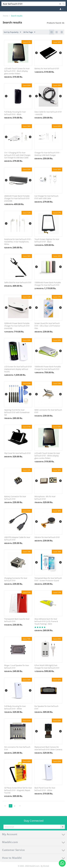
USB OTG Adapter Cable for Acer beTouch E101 (17, 539)
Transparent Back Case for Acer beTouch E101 (17, 620)
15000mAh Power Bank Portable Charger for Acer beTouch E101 (48, 284)
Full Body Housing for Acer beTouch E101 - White (15, 707)
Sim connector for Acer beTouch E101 (17, 748)
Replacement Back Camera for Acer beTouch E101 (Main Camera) (48, 748)
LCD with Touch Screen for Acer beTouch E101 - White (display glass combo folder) (47, 456)
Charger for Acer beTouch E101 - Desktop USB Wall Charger (47, 154)
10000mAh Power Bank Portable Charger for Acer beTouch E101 (48, 368)
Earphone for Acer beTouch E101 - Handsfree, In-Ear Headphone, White (18, 242)
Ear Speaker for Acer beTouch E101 (46, 707)
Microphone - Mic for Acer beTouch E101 (45, 498)
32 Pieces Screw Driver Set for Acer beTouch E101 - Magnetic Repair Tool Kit (18, 790)
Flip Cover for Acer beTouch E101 (18, 453)
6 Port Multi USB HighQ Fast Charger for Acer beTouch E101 (47, 667)
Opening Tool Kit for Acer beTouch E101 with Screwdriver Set (17, 412)
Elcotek (46, 866)
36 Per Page (29, 32)
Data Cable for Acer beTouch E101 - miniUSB (48, 113)
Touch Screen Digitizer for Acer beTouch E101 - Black (47, 240)
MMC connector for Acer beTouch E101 (48, 411)
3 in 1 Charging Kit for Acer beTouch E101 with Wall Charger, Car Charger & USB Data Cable (17, 155)
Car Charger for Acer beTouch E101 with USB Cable (46, 197)
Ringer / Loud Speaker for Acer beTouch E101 (17, 667)
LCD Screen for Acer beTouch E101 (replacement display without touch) (18, 369)
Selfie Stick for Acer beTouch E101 (18, 282)
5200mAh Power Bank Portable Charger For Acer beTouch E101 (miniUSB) (17, 326)
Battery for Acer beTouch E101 (47, 69)
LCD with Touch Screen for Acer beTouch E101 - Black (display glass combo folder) (17, 71)
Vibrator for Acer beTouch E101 (47, 537)
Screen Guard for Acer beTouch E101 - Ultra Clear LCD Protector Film (47, 326)
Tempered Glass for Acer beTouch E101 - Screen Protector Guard (48, 579)
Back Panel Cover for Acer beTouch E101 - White (45, 789)
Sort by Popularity (12, 32)
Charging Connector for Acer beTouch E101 (16, 579)
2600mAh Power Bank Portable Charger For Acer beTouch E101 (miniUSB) (17, 198)
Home (6, 16)
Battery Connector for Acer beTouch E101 (15, 498)
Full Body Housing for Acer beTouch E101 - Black (15, 113)
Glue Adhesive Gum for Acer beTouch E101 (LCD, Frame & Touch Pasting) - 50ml (46, 621)
